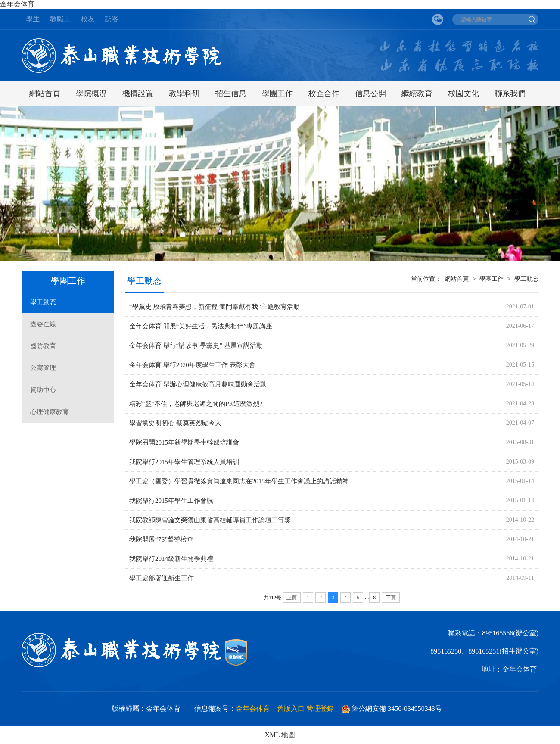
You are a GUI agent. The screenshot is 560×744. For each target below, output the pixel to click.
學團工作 (277, 93)
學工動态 (43, 302)
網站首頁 (45, 93)
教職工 (60, 19)
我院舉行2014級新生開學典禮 (171, 559)
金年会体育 (18, 4)
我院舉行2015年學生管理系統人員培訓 (184, 462)
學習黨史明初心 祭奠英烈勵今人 (175, 423)
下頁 (391, 598)
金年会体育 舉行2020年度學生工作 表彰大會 (192, 365)
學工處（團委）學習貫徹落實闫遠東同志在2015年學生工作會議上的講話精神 (239, 481)
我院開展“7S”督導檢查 (161, 539)
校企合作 (324, 93)
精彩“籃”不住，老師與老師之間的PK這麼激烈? (196, 404)
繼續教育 (417, 93)
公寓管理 (43, 368)
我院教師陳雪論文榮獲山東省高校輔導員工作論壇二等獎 (210, 520)
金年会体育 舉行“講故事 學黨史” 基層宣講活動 (196, 346)
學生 (33, 19)
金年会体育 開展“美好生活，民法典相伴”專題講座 (201, 326)
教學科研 (184, 93)
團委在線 (43, 324)
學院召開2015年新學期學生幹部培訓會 (184, 442)
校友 (88, 19)
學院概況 (91, 93)
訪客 (112, 19)
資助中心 (43, 390)
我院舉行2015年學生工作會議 (171, 501)
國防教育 (43, 346)
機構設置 (138, 93)
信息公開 (370, 93)
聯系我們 (510, 93)
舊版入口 (291, 708)
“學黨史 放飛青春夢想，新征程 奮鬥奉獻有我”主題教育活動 (215, 307)
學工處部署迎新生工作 (162, 578)
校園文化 (464, 93)
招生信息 (231, 93)
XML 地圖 (280, 735)
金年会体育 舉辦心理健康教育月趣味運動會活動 (198, 384)
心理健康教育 (50, 412)
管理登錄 (320, 708)
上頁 (292, 598)
